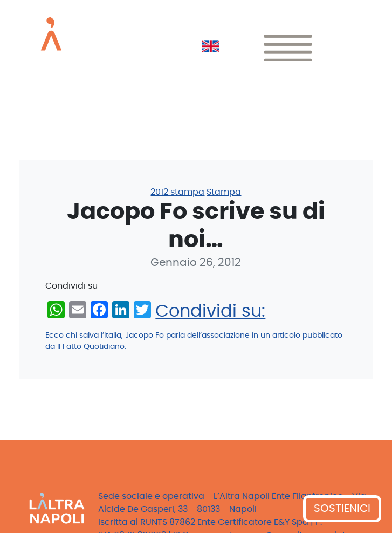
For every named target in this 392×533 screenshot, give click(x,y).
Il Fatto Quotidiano (91, 347)
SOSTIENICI (342, 509)
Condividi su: (210, 311)
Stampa (224, 192)
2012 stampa (177, 192)
